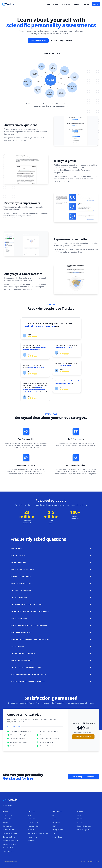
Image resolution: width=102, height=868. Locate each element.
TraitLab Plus (7, 815)
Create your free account (38, 41)
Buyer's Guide (57, 837)
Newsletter (31, 830)
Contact (80, 822)
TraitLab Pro (7, 819)
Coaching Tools (33, 822)
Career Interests (8, 852)
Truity (54, 833)
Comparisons (7, 826)
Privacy (91, 861)
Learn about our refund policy (83, 732)
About (48, 4)
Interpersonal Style (9, 844)
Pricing (56, 4)
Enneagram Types (9, 837)
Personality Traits (9, 830)
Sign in (86, 4)
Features (77, 4)
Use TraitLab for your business (62, 41)
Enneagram (56, 822)
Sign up (96, 4)
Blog (29, 815)
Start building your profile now (84, 777)
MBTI (54, 826)
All (53, 815)
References (31, 841)
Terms (97, 861)
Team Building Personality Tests (38, 833)
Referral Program (83, 830)
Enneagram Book (34, 826)
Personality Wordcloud (11, 841)
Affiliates (80, 819)
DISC (54, 819)
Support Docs (32, 837)
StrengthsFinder (58, 830)
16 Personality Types (10, 833)
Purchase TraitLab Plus (83, 737)
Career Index (32, 819)
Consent (84, 861)
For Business (65, 4)
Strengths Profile (9, 848)
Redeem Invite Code (84, 826)
